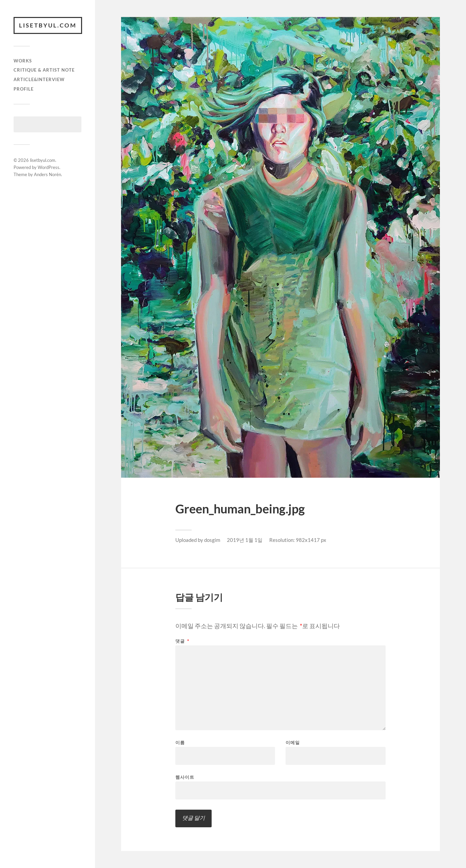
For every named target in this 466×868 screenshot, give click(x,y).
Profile (24, 89)
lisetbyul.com (48, 25)
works (23, 61)
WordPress (48, 167)
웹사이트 (185, 777)
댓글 (182, 641)
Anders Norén (47, 174)
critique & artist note (44, 70)
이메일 (293, 743)
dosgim (212, 540)
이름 (180, 743)
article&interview (39, 79)
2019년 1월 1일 (245, 540)
